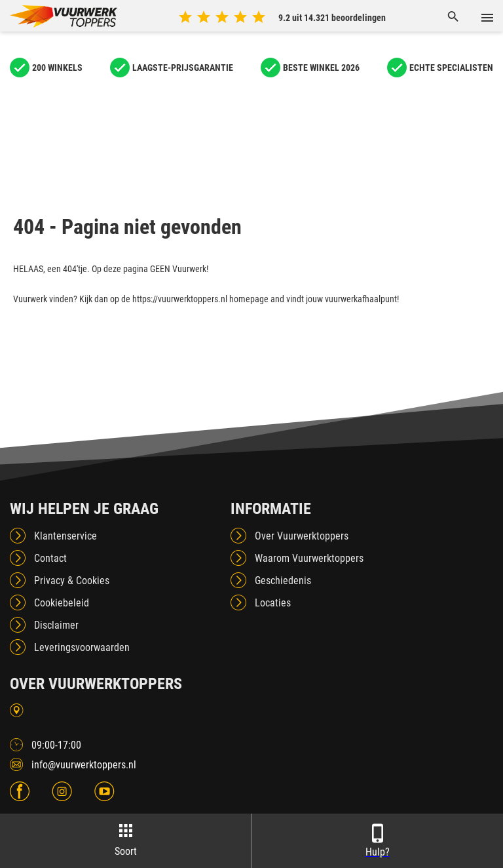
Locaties (273, 603)
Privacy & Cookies (72, 581)
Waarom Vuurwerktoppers (309, 558)
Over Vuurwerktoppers (302, 536)
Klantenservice (65, 536)
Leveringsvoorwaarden (82, 647)
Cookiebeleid (62, 603)
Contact (50, 558)
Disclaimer (56, 625)
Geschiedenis (283, 581)
